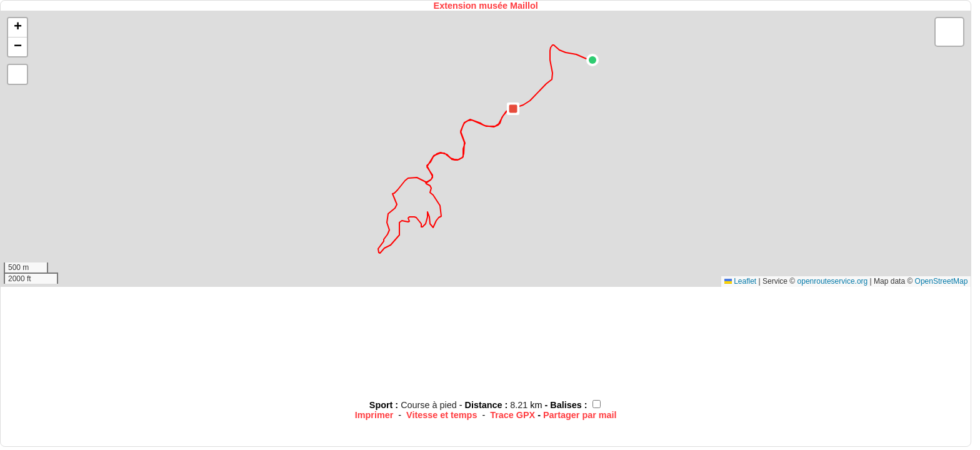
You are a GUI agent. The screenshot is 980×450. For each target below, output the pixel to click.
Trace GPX (512, 415)
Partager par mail (580, 415)
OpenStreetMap (942, 281)
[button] (592, 60)
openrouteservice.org (833, 281)
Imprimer (374, 415)
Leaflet (740, 281)
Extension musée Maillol (486, 6)
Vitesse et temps (442, 415)
